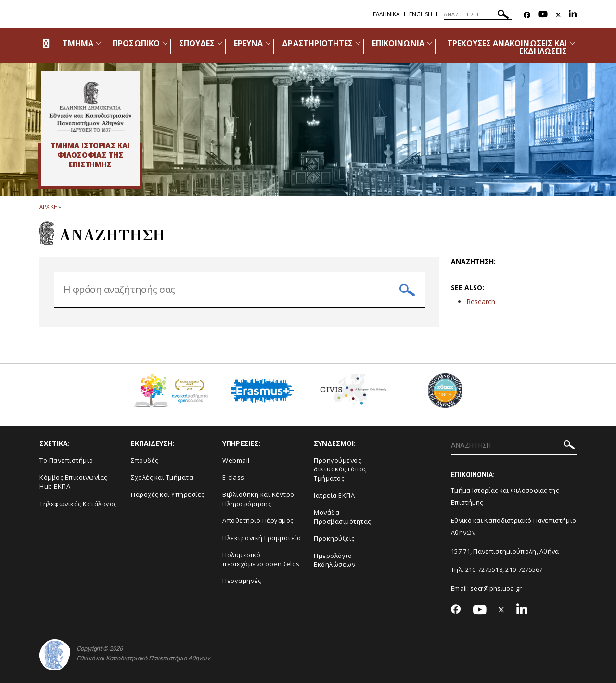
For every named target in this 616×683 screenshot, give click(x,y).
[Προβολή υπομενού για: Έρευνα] (268, 43)
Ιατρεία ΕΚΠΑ (334, 495)
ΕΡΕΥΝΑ (248, 43)
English (421, 14)
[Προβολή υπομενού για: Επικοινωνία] (430, 43)
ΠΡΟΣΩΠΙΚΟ (136, 43)
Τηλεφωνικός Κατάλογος (78, 504)
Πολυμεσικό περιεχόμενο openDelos (261, 559)
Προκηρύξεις (334, 538)
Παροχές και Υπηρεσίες (168, 494)
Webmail (236, 460)
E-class (233, 478)
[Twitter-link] (558, 15)
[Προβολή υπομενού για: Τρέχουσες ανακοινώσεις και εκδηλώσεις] (572, 43)
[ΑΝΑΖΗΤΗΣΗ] (478, 14)
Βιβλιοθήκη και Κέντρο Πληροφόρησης (258, 499)
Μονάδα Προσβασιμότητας (342, 517)
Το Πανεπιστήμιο (66, 460)
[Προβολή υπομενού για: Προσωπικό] (165, 43)
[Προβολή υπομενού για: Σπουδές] (220, 43)
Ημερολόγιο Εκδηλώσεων (334, 560)
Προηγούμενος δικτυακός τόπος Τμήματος (340, 469)
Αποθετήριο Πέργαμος (258, 520)
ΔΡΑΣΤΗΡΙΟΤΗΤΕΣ (317, 43)
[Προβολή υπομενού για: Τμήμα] (99, 43)
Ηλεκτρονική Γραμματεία (262, 538)
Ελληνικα (386, 14)
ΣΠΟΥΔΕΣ (197, 43)
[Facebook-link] (527, 15)
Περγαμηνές (242, 581)
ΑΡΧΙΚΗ (48, 207)
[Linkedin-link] (573, 15)
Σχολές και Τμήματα (162, 478)
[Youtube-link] (543, 15)
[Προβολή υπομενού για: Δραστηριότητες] (358, 43)
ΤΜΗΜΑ (78, 43)
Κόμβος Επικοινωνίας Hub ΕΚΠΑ (73, 482)
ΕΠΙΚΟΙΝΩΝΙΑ (398, 43)
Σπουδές (145, 460)
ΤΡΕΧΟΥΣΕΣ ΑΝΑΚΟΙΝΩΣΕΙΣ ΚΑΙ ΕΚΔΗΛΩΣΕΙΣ (507, 47)
